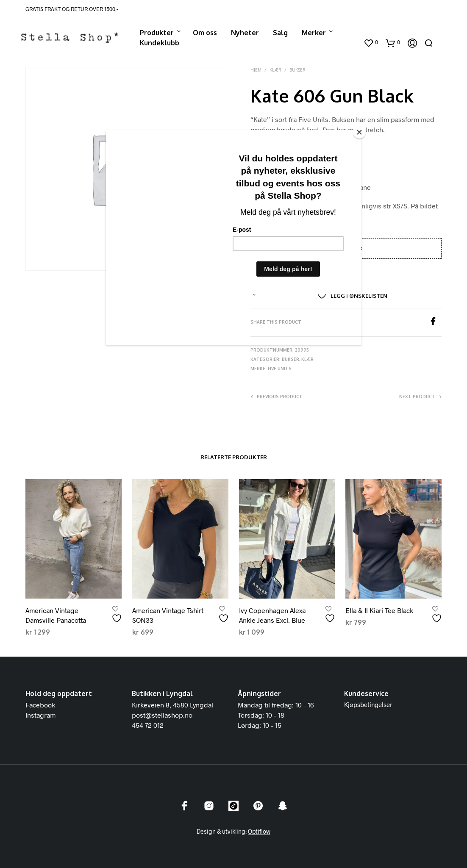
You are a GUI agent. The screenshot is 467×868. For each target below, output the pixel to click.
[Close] (359, 132)
